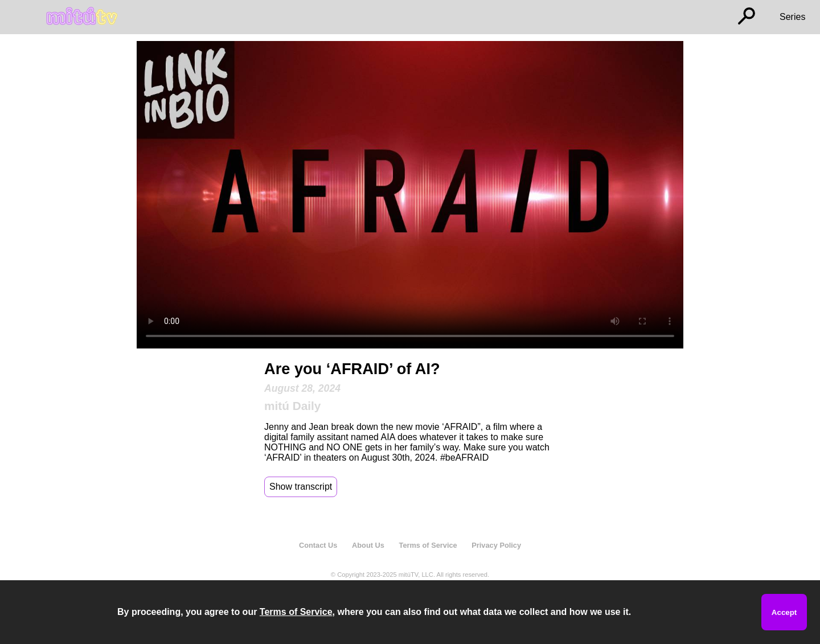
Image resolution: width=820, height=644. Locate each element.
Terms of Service (428, 545)
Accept (784, 612)
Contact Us (318, 545)
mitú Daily (292, 406)
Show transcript (301, 487)
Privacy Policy (496, 545)
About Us (368, 545)
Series (792, 17)
